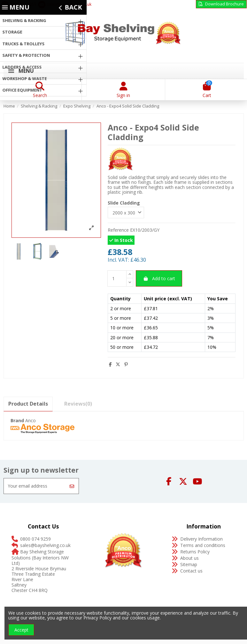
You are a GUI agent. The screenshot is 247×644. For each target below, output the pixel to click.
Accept (21, 630)
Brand (17, 421)
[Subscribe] (72, 487)
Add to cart (159, 279)
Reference (118, 230)
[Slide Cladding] (126, 213)
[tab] (78, 404)
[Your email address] (35, 487)
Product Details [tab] (28, 404)
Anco (31, 421)
